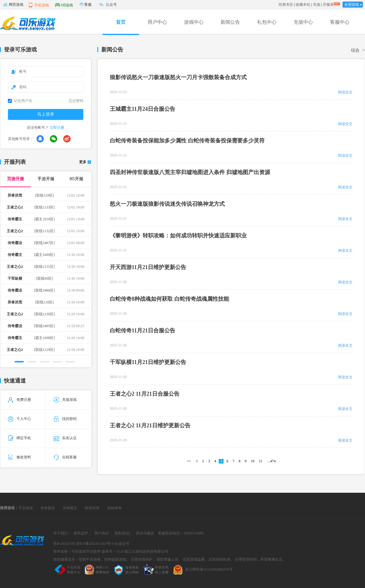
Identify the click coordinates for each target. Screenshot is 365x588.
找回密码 (65, 419)
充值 (317, 5)
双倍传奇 (92, 508)
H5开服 (76, 179)
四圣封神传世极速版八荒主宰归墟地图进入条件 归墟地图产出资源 (190, 172)
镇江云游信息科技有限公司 (146, 551)
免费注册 (19, 400)
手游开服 (46, 179)
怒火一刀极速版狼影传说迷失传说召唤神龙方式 (167, 204)
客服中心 (340, 22)
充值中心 (303, 22)
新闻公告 (230, 22)
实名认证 (65, 438)
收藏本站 (303, 5)
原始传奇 (114, 508)
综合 (355, 50)
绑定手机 (19, 438)
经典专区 (286, 5)
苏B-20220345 (64, 544)
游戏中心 (194, 22)
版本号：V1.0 (113, 551)
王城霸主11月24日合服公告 (143, 109)
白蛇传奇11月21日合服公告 (143, 331)
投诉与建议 (145, 533)
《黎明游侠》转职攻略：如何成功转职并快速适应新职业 (178, 236)
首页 (121, 22)
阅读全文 (345, 92)
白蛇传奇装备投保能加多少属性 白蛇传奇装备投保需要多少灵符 (187, 141)
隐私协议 (122, 533)
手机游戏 (39, 5)
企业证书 (122, 544)
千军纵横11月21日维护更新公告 (148, 362)
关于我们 (61, 533)
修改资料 (19, 457)
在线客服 (65, 457)
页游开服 (16, 179)
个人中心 (19, 419)
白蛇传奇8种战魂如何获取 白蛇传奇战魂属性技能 (169, 299)
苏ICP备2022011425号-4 (95, 544)
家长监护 (81, 533)
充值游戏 (65, 400)
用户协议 (102, 533)
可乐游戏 (26, 508)
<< (189, 461)
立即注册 (57, 128)
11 (260, 461)
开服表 (328, 5)
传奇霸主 (70, 508)
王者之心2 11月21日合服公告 (145, 394)
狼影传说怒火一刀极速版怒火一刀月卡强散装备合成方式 (178, 77)
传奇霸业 (48, 508)
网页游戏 (13, 5)
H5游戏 (64, 5)
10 (252, 461)
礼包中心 (267, 22)
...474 (271, 461)
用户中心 (157, 22)
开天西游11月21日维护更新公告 (148, 267)
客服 (88, 5)
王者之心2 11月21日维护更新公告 (150, 425)
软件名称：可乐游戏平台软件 (77, 551)
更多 (83, 162)
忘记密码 (76, 101)
